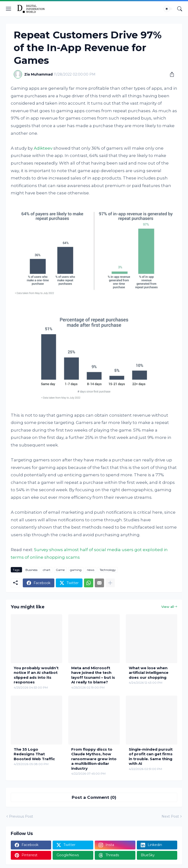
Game (60, 570)
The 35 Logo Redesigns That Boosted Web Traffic (34, 754)
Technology (108, 570)
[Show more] (110, 583)
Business (31, 570)
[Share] (170, 74)
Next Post (170, 816)
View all (168, 607)
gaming (76, 570)
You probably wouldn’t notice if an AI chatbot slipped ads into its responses (36, 675)
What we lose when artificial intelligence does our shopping (149, 673)
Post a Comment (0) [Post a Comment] (94, 797)
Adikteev (43, 148)
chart (47, 570)
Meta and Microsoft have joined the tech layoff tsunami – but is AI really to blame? (93, 675)
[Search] (180, 9)
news (91, 570)
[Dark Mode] (168, 9)
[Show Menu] (9, 9)
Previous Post (21, 816)
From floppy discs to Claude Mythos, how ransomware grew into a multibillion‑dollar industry (94, 759)
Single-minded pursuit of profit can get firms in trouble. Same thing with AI (151, 757)
